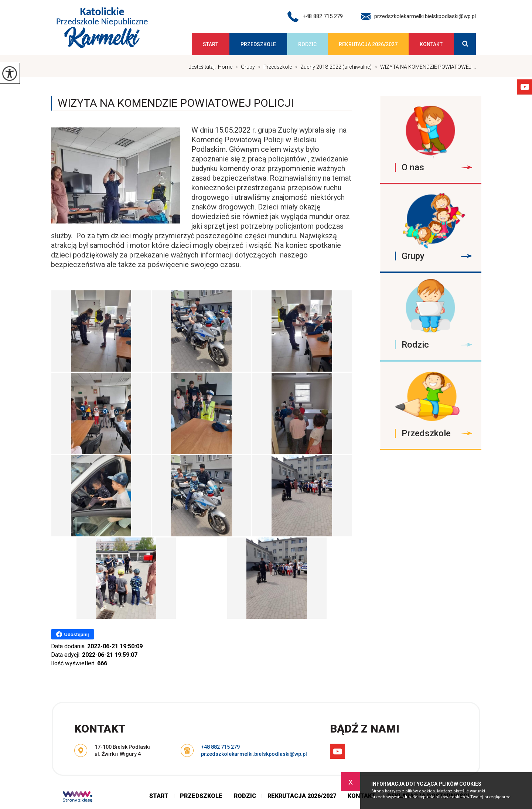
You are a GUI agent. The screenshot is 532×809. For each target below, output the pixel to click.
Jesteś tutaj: (203, 67)
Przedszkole (258, 44)
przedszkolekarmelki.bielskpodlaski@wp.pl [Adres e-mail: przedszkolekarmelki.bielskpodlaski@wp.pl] (254, 754)
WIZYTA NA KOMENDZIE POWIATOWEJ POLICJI (176, 103)
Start (211, 44)
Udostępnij (73, 634)
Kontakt (431, 44)
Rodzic (307, 44)
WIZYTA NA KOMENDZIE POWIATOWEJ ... (424, 67)
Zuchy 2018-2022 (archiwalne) (332, 67)
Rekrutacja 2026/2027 (368, 44)
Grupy (244, 67)
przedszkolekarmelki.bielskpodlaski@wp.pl (419, 17)
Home (225, 67)
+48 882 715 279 (315, 17)
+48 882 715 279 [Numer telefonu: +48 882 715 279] (220, 747)
